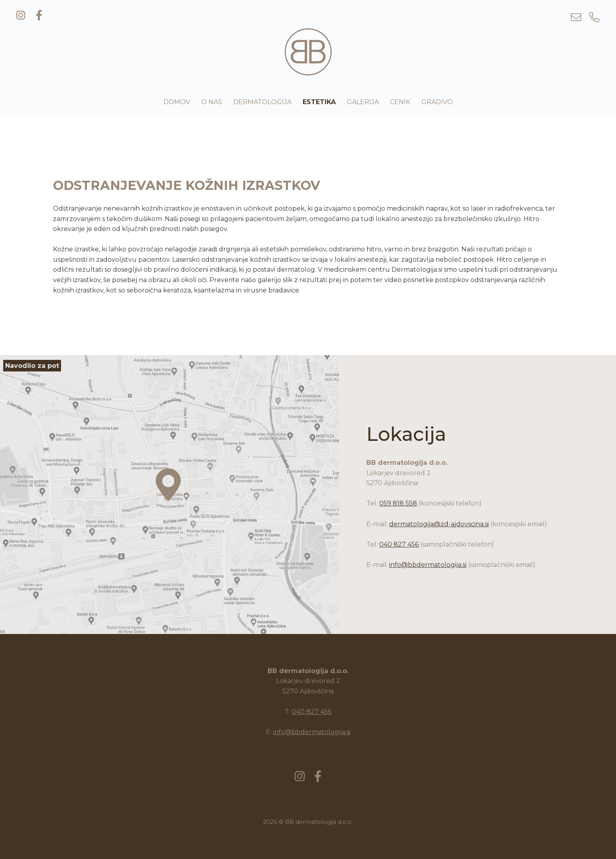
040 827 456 (399, 544)
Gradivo (437, 102)
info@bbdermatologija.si (428, 565)
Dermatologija (262, 102)
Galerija (363, 102)
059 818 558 (398, 503)
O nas (212, 102)
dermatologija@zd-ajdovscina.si (439, 524)
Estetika (319, 102)
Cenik (400, 102)
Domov (177, 102)
